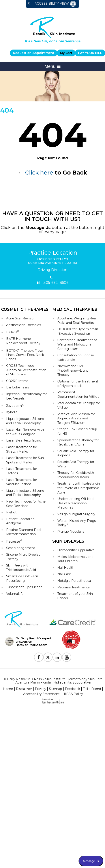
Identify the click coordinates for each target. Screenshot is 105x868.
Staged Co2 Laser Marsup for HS (77, 431)
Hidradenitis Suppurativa (76, 550)
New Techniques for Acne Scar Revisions (26, 504)
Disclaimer (24, 689)
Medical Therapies (75, 309)
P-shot (11, 512)
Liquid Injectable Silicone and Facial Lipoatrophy (25, 421)
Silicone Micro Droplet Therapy (23, 557)
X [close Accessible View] (29, 3)
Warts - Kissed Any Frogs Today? (77, 523)
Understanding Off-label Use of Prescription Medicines (76, 503)
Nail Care (64, 574)
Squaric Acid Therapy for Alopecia (76, 453)
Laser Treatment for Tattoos (22, 471)
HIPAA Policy (73, 694)
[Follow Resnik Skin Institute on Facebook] (39, 657)
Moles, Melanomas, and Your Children (75, 559)
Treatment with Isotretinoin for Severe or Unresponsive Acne (79, 488)
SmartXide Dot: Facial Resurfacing (23, 578)
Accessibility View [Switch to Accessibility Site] (55, 4)
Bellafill (13, 332)
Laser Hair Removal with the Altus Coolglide (25, 432)
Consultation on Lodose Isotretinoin (76, 357)
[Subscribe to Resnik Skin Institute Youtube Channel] (66, 657)
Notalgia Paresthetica (74, 581)
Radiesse (14, 541)
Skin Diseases (68, 541)
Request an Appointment (34, 53)
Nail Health (66, 568)
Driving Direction (52, 270)
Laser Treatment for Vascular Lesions (22, 482)
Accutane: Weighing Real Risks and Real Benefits (77, 321)
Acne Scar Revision (21, 318)
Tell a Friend (92, 689)
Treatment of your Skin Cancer (75, 596)
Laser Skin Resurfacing (24, 440)
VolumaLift (15, 594)
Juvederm (15, 405)
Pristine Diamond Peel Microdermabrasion (24, 532)
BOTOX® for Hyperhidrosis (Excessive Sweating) (78, 331)
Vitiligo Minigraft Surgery (76, 514)
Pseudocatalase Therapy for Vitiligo (79, 405)
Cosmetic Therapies (25, 309)
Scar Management (21, 548)
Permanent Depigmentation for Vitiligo (78, 394)
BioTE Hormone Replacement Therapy (23, 341)
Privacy (40, 689)
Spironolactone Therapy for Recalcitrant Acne (78, 442)
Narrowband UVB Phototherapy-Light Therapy (73, 370)
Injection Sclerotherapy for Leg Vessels (26, 396)
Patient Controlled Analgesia (20, 521)
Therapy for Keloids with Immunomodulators (76, 475)
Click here (39, 173)
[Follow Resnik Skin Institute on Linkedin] (57, 657)
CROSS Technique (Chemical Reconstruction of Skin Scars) (26, 370)
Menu (53, 66)
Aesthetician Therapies (23, 325)
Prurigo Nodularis (71, 532)
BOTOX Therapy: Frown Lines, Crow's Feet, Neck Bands (25, 355)
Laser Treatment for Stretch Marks (22, 449)
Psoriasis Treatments (73, 587)
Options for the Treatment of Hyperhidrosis (78, 384)
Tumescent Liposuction (24, 587)
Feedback (72, 689)
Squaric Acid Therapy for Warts (76, 464)
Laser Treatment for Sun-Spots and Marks (26, 460)
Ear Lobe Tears (18, 387)
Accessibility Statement (41, 694)
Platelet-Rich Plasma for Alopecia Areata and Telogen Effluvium (76, 418)
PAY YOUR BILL (90, 53)
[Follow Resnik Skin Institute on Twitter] (48, 657)
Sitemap (55, 689)
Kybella (12, 412)
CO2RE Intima (17, 381)
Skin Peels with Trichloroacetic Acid (21, 568)
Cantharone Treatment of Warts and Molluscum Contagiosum (77, 344)
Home (8, 689)
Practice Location (53, 253)
